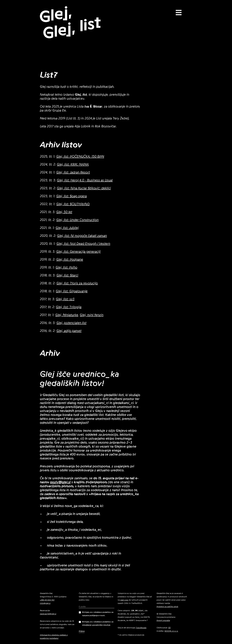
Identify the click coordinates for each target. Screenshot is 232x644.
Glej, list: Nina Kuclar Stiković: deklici (84, 188)
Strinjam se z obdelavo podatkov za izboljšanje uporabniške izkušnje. (96, 623)
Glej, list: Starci (67, 275)
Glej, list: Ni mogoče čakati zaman (82, 236)
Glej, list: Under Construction (77, 220)
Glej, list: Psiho (66, 268)
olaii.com (124, 600)
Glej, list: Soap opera (71, 196)
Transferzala (141, 628)
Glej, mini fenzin (92, 315)
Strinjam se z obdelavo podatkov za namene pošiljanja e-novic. (96, 614)
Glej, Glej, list (70, 23)
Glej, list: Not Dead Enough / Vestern (83, 244)
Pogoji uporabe (163, 620)
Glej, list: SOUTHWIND (73, 204)
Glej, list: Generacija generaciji (78, 252)
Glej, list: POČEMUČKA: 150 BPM (80, 157)
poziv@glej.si (60, 482)
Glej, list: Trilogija (69, 307)
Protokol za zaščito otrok (167, 607)
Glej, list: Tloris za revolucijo (77, 283)
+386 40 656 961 (47, 600)
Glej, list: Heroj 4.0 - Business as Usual (85, 180)
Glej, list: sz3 (65, 299)
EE (169, 628)
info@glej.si (45, 603)
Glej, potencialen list (71, 323)
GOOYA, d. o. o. (171, 631)
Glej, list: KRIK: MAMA (73, 165)
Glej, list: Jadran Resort (73, 172)
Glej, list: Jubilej (67, 228)
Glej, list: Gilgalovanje (72, 291)
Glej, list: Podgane (70, 260)
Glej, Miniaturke (67, 315)
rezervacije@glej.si (48, 614)
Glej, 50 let (64, 212)
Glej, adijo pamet (69, 331)
